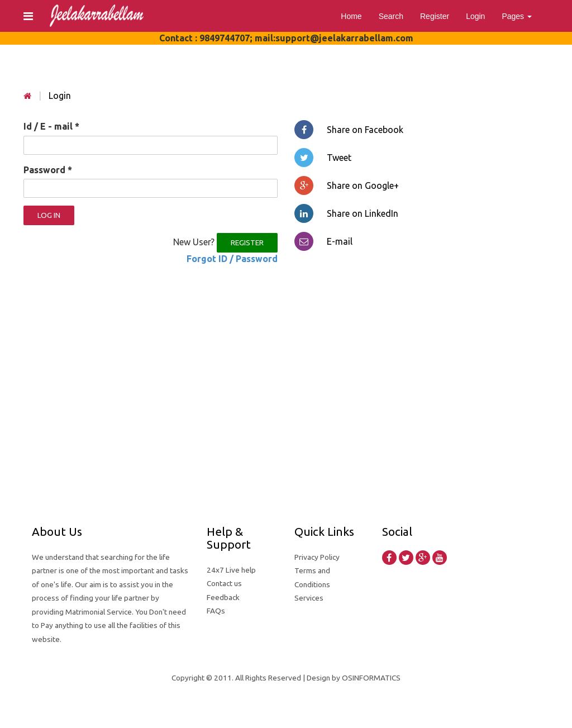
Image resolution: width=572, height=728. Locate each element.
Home (351, 16)
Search (391, 16)
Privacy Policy (317, 557)
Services (309, 598)
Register (435, 16)
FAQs (216, 611)
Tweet (323, 158)
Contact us (224, 583)
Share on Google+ (347, 185)
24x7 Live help (231, 570)
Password (48, 170)
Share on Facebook (349, 130)
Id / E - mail (51, 126)
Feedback (223, 597)
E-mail (323, 241)
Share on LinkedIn (346, 213)
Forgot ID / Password (232, 259)
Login (475, 16)
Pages (517, 16)
